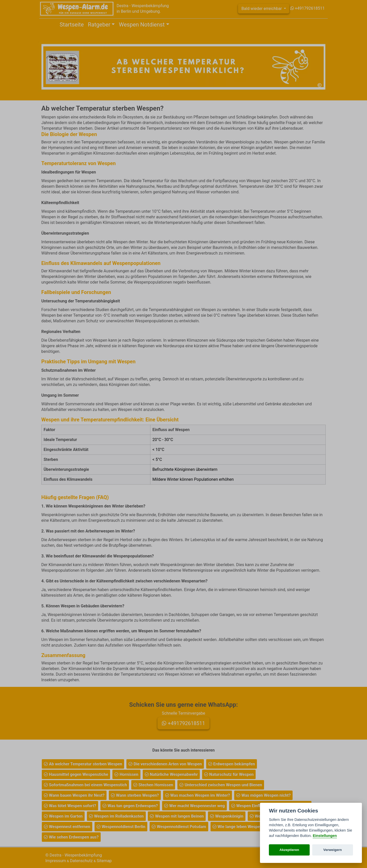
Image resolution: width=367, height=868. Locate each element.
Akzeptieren (289, 850)
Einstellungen (325, 836)
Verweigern (333, 850)
